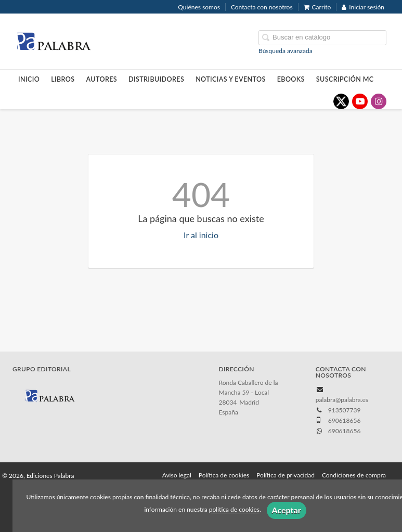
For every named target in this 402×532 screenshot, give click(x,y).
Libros (63, 79)
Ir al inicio (201, 235)
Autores (102, 79)
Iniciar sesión (363, 7)
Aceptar (287, 510)
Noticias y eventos (231, 79)
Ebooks (291, 79)
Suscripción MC (345, 79)
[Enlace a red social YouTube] (360, 101)
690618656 (345, 431)
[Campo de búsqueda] (322, 38)
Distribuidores (156, 79)
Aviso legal (177, 475)
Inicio (29, 79)
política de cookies (234, 510)
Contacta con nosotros (262, 7)
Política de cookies (224, 475)
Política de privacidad (286, 475)
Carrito (317, 7)
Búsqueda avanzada (286, 51)
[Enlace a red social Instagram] (379, 101)
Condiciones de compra (354, 475)
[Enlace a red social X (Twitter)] (341, 101)
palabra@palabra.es (342, 400)
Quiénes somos (199, 7)
